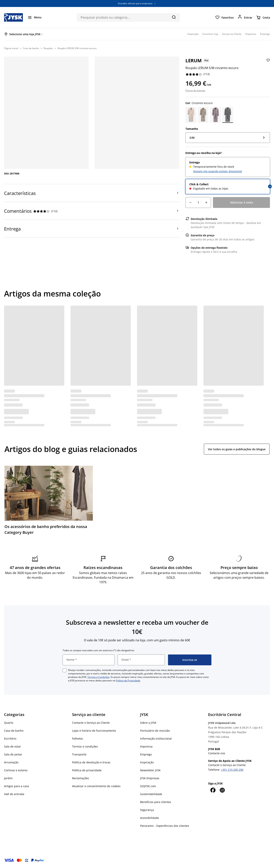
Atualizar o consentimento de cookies (96, 786)
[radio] (228, 167)
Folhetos (78, 739)
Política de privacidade (87, 770)
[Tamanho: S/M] (228, 138)
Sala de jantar (13, 754)
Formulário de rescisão (155, 731)
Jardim (8, 778)
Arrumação (11, 762)
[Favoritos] (224, 17)
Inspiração (147, 762)
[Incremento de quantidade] (206, 202)
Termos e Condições (98, 677)
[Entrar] (245, 17)
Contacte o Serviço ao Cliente (91, 723)
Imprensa (146, 746)
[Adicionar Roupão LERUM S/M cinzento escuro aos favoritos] (268, 63)
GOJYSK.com (148, 786)
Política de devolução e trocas (91, 762)
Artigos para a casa (16, 786)
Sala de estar (12, 746)
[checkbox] (65, 670)
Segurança (147, 810)
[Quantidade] (198, 202)
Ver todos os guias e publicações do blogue (237, 449)
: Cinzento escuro (199, 103)
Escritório (10, 739)
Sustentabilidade (151, 794)
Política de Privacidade (128, 680)
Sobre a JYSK (148, 723)
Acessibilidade (149, 818)
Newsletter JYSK (150, 770)
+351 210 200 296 (232, 770)
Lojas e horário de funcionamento (94, 731)
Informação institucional (156, 739)
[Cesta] (263, 17)
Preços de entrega (195, 90)
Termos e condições (85, 746)
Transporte (79, 754)
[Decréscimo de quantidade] (190, 202)
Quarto (9, 723)
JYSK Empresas (150, 778)
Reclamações (81, 778)
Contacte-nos (217, 753)
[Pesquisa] (174, 17)
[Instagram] (222, 790)
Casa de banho (14, 731)
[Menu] (34, 17)
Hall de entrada (14, 794)
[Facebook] (213, 790)
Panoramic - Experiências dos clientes (165, 826)
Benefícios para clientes (156, 802)
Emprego (146, 754)
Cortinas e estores (16, 770)
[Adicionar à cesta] (241, 202)
